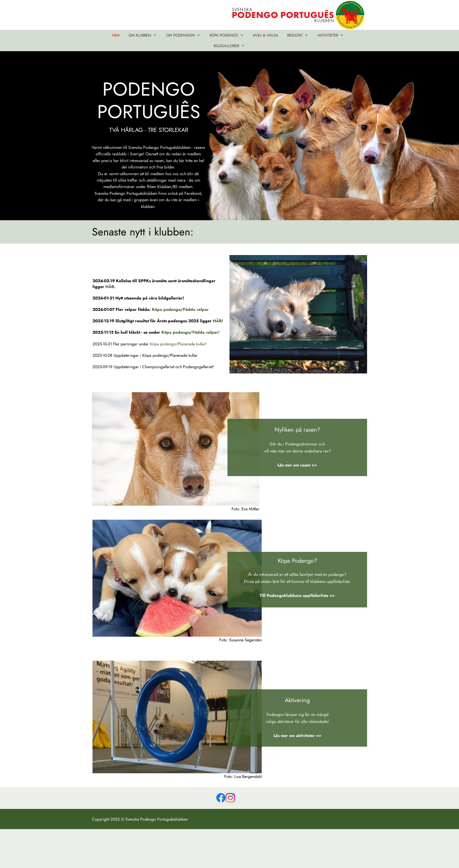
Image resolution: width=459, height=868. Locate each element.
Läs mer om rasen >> (297, 465)
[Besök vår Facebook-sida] (221, 798)
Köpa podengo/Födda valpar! (190, 332)
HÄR (110, 287)
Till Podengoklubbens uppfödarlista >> (297, 595)
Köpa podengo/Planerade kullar (178, 344)
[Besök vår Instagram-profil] (230, 798)
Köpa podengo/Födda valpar (180, 309)
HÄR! (218, 321)
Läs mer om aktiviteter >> (297, 736)
